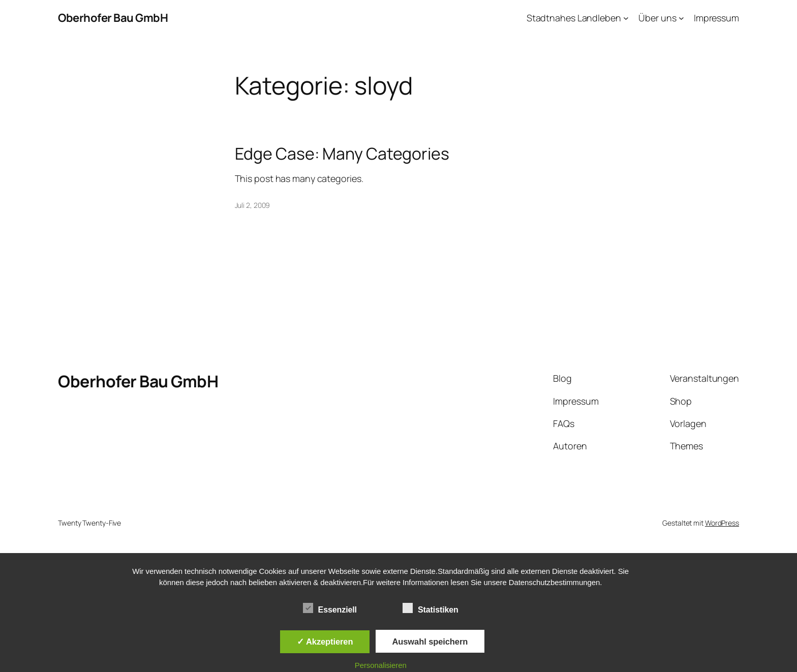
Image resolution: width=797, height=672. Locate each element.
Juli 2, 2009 (253, 205)
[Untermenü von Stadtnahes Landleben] (626, 18)
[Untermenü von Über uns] (681, 18)
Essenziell (330, 608)
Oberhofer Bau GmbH (113, 18)
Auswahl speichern (430, 642)
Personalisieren (381, 665)
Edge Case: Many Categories (342, 154)
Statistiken (431, 608)
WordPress (722, 523)
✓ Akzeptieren (325, 642)
